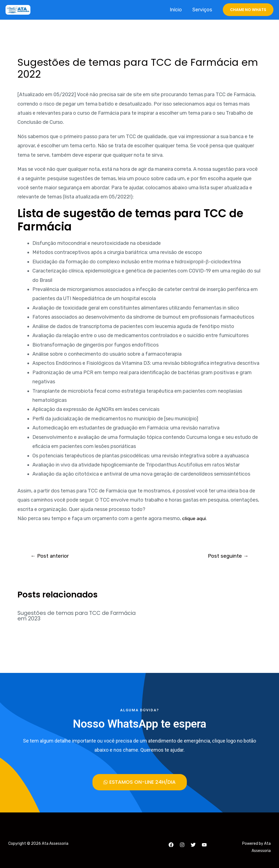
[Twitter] (193, 845)
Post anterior (51, 556)
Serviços (202, 10)
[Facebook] (171, 845)
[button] (140, 782)
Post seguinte (228, 556)
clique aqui (194, 518)
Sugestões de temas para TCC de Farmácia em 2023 (65, 616)
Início (177, 10)
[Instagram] (182, 845)
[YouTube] (204, 845)
